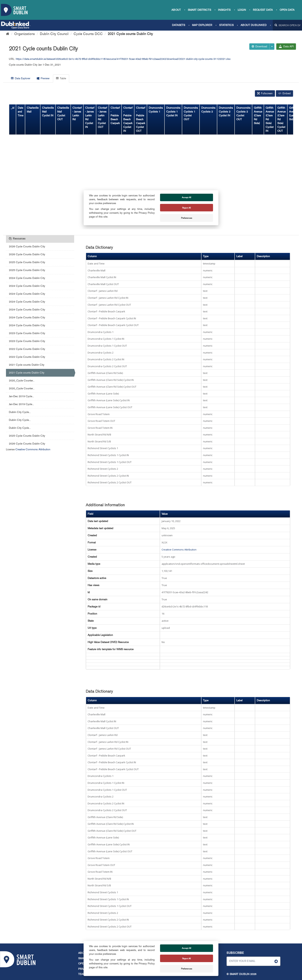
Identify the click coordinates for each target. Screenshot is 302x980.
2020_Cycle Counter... (22, 381)
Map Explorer (202, 25)
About (176, 10)
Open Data (287, 10)
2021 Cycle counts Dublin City (130, 34)
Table (61, 78)
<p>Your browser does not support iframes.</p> (151, 167)
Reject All (186, 958)
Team (82, 974)
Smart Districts (199, 10)
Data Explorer (21, 78)
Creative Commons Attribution (33, 449)
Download (259, 46)
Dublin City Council (54, 34)
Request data (263, 10)
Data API (286, 46)
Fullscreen (265, 93)
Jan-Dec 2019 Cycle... (21, 396)
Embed (284, 93)
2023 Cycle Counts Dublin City (27, 333)
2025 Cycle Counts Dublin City (27, 262)
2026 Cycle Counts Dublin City (27, 246)
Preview (43, 78)
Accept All (186, 948)
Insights (224, 10)
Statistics (226, 25)
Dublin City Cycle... (20, 412)
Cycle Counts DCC (88, 34)
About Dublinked (254, 25)
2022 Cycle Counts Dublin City (27, 349)
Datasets (179, 25)
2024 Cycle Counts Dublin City (27, 278)
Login (242, 10)
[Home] (8, 34)
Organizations (25, 34)
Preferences (187, 969)
